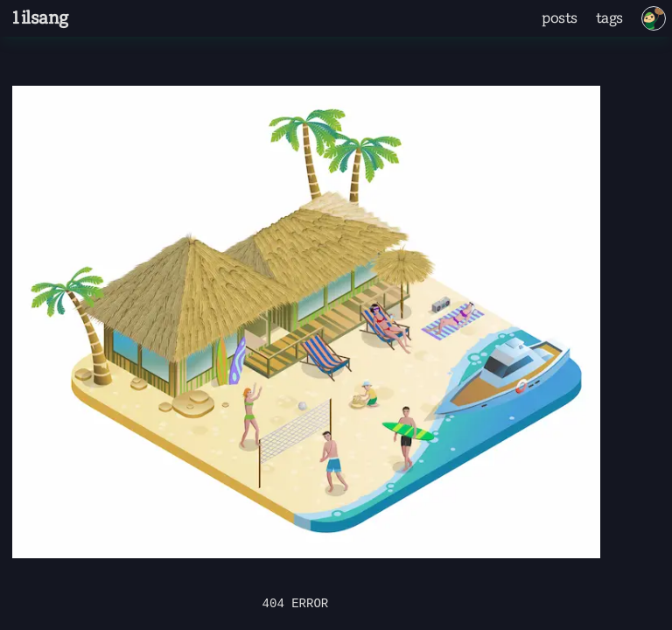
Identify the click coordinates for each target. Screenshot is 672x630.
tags (609, 18)
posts (560, 18)
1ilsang (39, 18)
